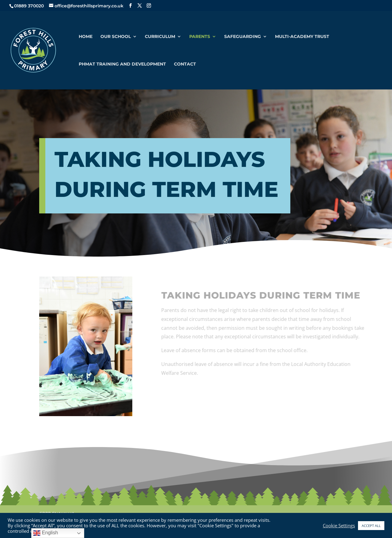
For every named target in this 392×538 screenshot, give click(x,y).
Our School (116, 37)
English (45, 533)
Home (86, 37)
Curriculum (160, 37)
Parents (200, 37)
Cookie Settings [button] (339, 525)
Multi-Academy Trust (302, 37)
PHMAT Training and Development (122, 64)
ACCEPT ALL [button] (371, 526)
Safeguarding (243, 37)
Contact (185, 64)
